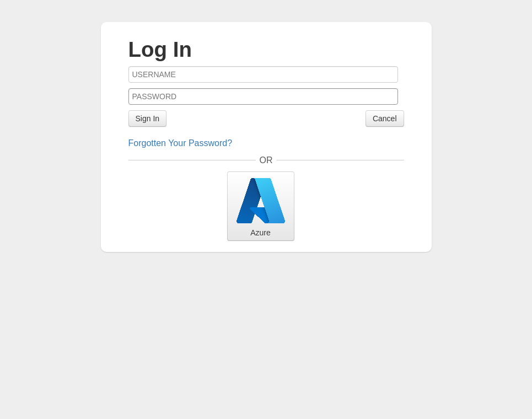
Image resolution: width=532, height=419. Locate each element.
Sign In (148, 119)
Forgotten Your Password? (181, 143)
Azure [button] (261, 206)
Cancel (385, 119)
